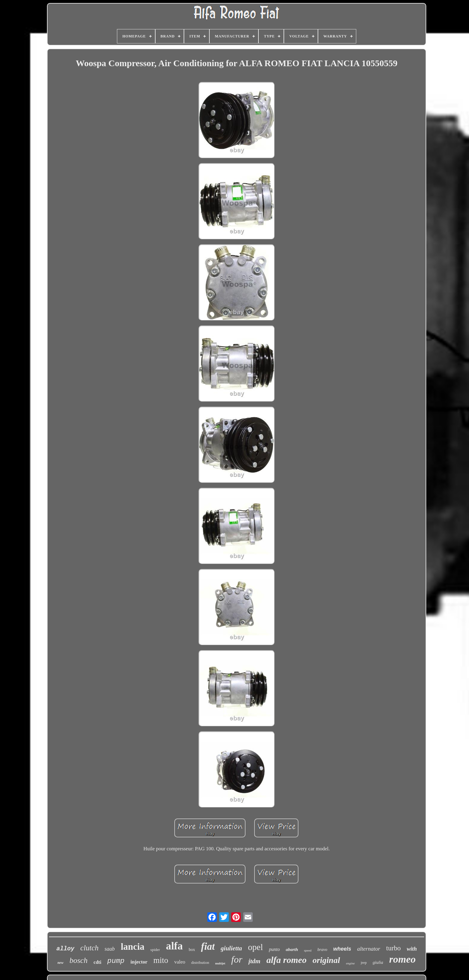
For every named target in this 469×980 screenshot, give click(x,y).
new (60, 963)
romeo (402, 959)
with (412, 949)
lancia (133, 947)
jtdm (254, 961)
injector (139, 962)
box (192, 950)
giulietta (231, 948)
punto (274, 949)
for (237, 959)
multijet (220, 963)
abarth (292, 949)
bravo (322, 950)
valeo (180, 962)
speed (308, 950)
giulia (378, 962)
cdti (98, 962)
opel (255, 947)
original (326, 960)
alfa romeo (287, 960)
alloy (66, 949)
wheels (342, 949)
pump (116, 961)
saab (110, 949)
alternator (369, 949)
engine (350, 963)
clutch (90, 948)
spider (155, 950)
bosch (79, 960)
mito (161, 960)
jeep (364, 963)
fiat (208, 946)
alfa (174, 946)
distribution (200, 962)
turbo (393, 948)
